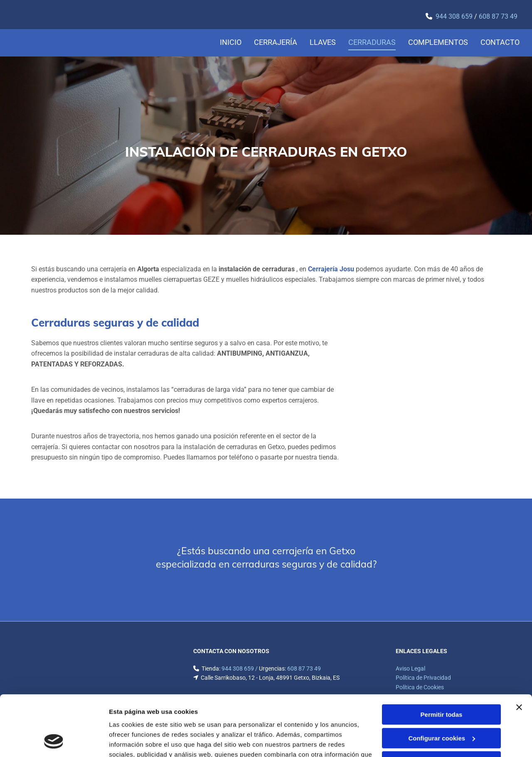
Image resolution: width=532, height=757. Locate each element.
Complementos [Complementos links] (438, 42)
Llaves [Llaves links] (323, 42)
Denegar (441, 705)
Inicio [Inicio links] (231, 42)
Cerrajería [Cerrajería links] (276, 42)
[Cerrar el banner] (519, 651)
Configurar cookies (442, 681)
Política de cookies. (170, 718)
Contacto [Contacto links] (500, 42)
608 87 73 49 (498, 16)
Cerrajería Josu (331, 269)
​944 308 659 (454, 16)
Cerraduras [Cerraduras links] (372, 42)
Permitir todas (442, 658)
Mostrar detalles (133, 741)
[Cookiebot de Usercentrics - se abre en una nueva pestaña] (54, 741)
